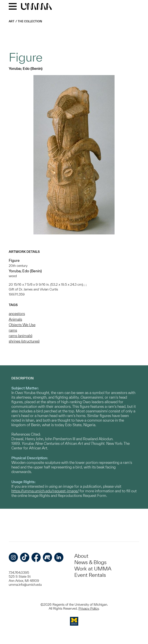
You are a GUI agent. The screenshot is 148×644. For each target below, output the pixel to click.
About (81, 556)
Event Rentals (90, 575)
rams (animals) (21, 336)
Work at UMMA (93, 569)
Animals (15, 319)
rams (13, 330)
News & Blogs (90, 562)
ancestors (17, 314)
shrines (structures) (24, 341)
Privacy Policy (89, 608)
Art (12, 21)
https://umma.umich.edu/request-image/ (45, 491)
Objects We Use (22, 325)
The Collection (30, 21)
